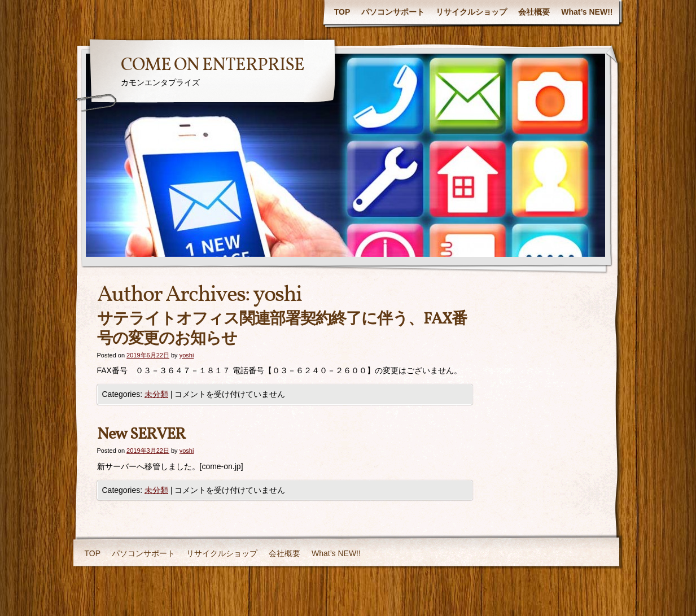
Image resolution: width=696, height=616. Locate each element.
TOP (342, 12)
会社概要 (534, 12)
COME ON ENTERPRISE (213, 65)
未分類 (156, 394)
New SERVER (141, 434)
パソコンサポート (393, 12)
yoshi (277, 295)
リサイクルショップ (471, 12)
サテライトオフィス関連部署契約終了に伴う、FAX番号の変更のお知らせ (282, 329)
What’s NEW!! (587, 12)
